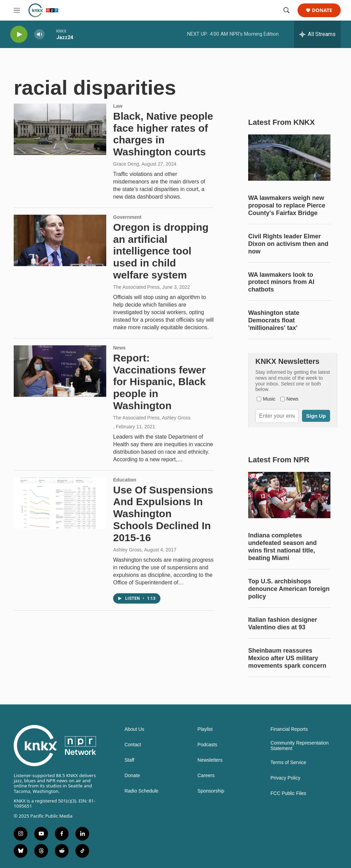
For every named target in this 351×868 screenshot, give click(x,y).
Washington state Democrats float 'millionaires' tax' (274, 320)
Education (125, 480)
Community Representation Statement (300, 746)
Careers (206, 776)
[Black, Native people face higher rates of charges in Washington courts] (60, 129)
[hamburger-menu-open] (17, 10)
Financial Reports (289, 729)
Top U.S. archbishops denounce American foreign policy (289, 589)
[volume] (39, 34)
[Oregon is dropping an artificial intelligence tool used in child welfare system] (60, 240)
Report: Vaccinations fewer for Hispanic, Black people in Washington (159, 382)
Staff (129, 760)
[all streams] (317, 34)
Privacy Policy (285, 778)
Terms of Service (288, 763)
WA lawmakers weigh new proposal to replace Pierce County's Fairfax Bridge (287, 205)
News (119, 348)
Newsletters (210, 760)
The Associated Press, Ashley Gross (152, 418)
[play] (19, 34)
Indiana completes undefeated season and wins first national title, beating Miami (282, 547)
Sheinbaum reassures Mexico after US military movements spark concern (287, 658)
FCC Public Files (288, 793)
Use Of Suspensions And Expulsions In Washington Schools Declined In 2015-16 (163, 514)
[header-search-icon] (287, 10)
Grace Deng (126, 164)
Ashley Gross (127, 550)
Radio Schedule (141, 791)
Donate (322, 10)
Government (127, 217)
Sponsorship (211, 791)
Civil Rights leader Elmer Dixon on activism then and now (288, 244)
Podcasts (207, 745)
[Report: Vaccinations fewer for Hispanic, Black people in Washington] (60, 371)
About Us (134, 729)
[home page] (55, 746)
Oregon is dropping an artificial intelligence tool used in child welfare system (161, 251)
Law (118, 106)
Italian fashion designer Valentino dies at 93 (283, 623)
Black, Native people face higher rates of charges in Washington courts (163, 134)
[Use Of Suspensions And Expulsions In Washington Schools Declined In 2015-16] (60, 503)
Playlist (205, 729)
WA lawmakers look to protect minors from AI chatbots (281, 282)
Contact (133, 745)
